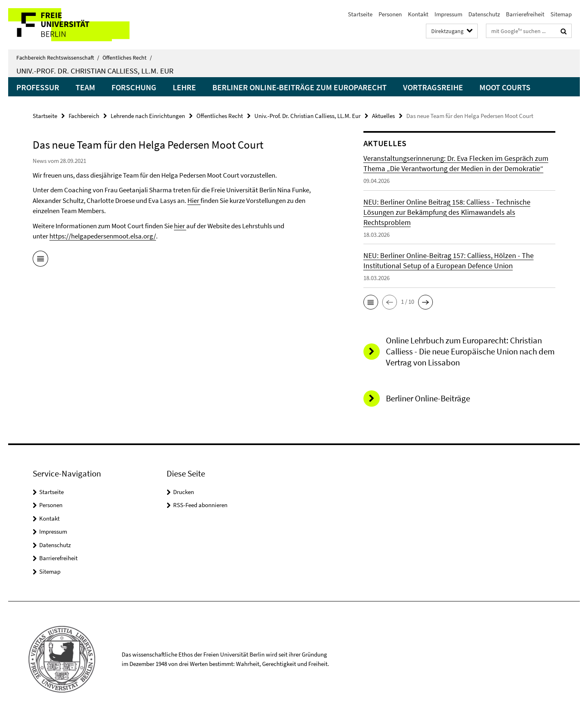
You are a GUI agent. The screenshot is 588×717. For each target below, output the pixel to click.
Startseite (360, 14)
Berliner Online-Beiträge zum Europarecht (300, 87)
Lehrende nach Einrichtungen (148, 116)
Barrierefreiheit (525, 14)
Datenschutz (484, 14)
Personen (390, 14)
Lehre (184, 87)
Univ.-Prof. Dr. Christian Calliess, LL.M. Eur (95, 71)
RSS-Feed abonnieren (200, 505)
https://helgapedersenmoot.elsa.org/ (103, 236)
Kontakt (418, 14)
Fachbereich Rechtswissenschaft (58, 58)
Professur (38, 87)
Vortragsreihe (433, 87)
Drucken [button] (184, 492)
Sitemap (561, 14)
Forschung (134, 87)
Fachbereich (84, 116)
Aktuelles (383, 116)
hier (180, 226)
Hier (194, 200)
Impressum (448, 14)
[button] (371, 302)
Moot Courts (505, 87)
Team (85, 87)
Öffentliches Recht (127, 58)
